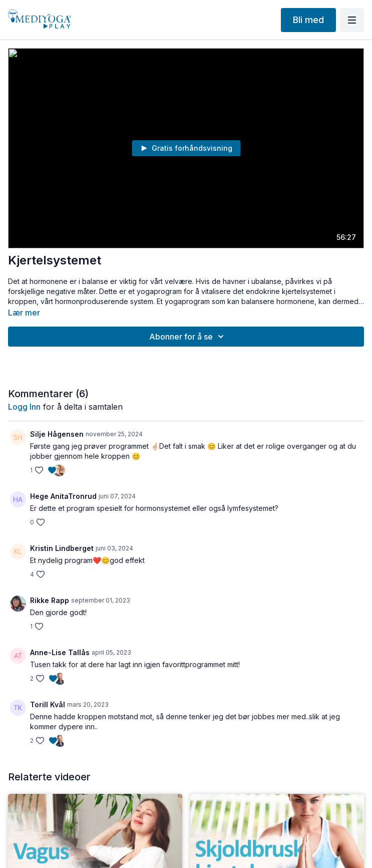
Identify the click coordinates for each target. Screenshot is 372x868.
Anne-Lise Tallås (60, 652)
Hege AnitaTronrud (63, 496)
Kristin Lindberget (62, 548)
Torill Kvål (48, 704)
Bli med (308, 20)
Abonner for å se (188, 337)
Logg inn (24, 407)
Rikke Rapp (50, 600)
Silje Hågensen (57, 434)
